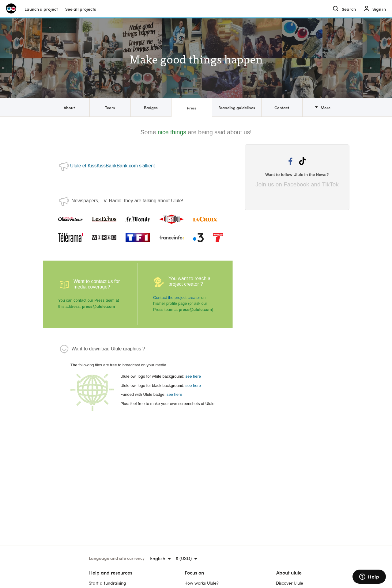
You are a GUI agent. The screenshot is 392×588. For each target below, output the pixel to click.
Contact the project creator (177, 298)
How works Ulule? (202, 583)
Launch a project (41, 9)
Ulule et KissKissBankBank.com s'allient (113, 166)
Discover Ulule (290, 583)
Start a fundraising (107, 583)
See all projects (81, 9)
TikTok (330, 184)
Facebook (296, 184)
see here (193, 376)
